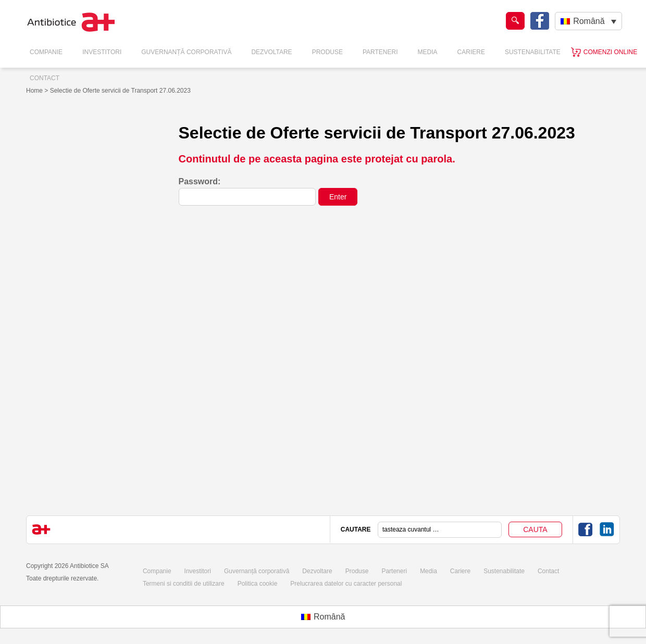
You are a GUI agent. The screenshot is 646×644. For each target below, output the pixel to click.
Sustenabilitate (533, 52)
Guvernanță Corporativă (186, 52)
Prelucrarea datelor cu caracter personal (346, 584)
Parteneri (380, 52)
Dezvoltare (271, 52)
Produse (327, 52)
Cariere (471, 52)
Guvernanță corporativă (257, 571)
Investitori (102, 52)
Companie (46, 52)
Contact (45, 78)
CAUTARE (356, 529)
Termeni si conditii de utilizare (184, 584)
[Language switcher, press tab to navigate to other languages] (588, 21)
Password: (247, 191)
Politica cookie (258, 584)
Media (428, 52)
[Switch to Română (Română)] (323, 617)
